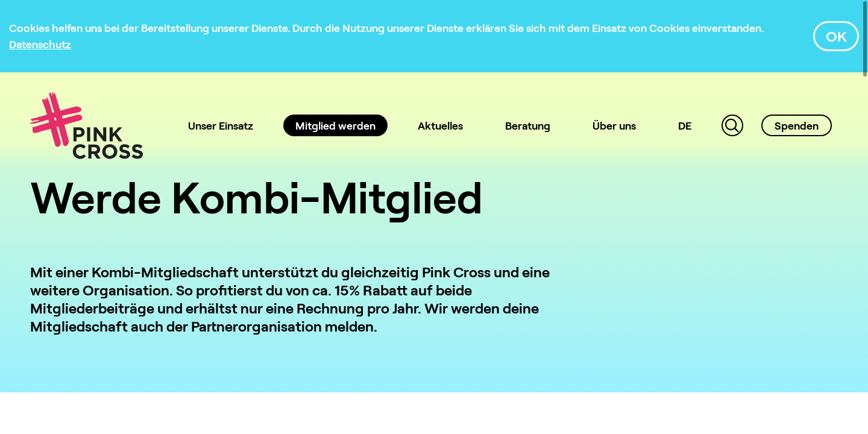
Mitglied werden (335, 125)
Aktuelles (440, 125)
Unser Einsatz (221, 125)
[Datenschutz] (40, 44)
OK (836, 36)
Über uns (614, 125)
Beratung (528, 125)
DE (685, 125)
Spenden (797, 125)
